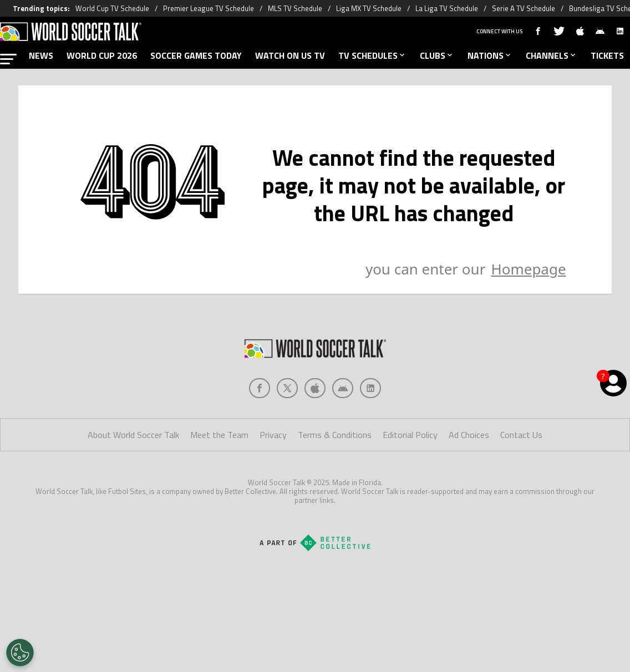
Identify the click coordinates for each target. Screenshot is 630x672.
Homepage (528, 269)
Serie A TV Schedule (524, 8)
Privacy (273, 435)
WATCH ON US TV (290, 55)
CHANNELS (552, 55)
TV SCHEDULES (372, 55)
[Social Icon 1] (287, 388)
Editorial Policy (410, 435)
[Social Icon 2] (315, 388)
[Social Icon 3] (343, 388)
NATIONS (490, 55)
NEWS (41, 55)
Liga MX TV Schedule (369, 8)
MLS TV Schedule (295, 8)
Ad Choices (469, 435)
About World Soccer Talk (133, 435)
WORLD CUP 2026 (102, 55)
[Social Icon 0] (260, 388)
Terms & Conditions (335, 435)
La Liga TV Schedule (447, 8)
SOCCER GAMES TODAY (196, 55)
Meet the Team (219, 435)
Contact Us (521, 435)
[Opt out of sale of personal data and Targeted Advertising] (20, 653)
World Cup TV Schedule (112, 8)
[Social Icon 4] (370, 388)
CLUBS (437, 55)
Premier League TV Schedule (209, 8)
